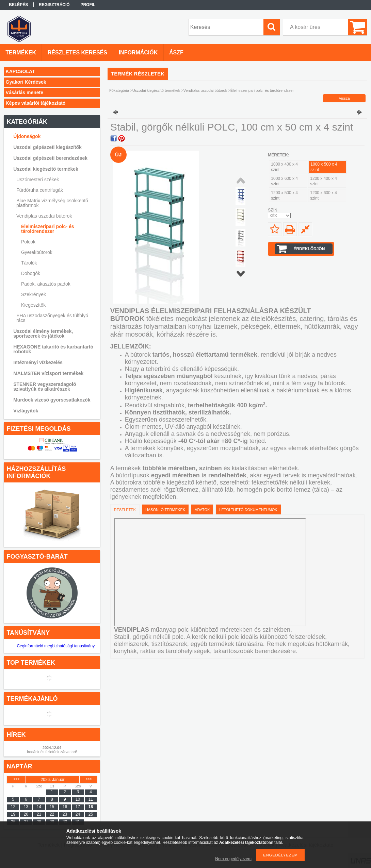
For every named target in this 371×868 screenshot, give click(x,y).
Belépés (18, 5)
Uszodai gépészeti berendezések (50, 158)
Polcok (28, 242)
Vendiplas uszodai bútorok (44, 216)
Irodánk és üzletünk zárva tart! (52, 752)
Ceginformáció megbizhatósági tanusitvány (56, 646)
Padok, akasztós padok (46, 284)
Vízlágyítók (26, 411)
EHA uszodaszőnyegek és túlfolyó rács (52, 318)
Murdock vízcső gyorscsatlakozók (52, 400)
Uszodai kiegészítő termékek (46, 169)
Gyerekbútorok (37, 252)
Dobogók (31, 273)
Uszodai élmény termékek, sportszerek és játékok (43, 334)
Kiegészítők (33, 305)
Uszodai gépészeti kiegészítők (47, 147)
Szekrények (34, 294)
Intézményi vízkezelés (38, 362)
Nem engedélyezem (233, 859)
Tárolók (29, 263)
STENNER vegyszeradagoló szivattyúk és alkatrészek (45, 387)
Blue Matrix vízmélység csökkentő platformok (52, 203)
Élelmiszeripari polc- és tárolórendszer (48, 229)
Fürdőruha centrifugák (40, 190)
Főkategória (119, 90)
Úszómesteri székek (38, 180)
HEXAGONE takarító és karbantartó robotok (53, 349)
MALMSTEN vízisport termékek (48, 373)
